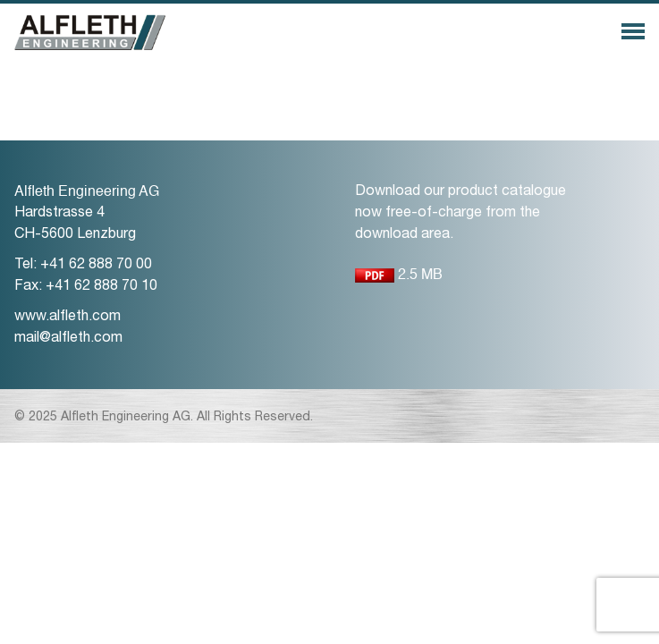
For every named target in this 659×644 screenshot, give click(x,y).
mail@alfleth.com (68, 339)
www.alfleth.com (68, 318)
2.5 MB (399, 279)
